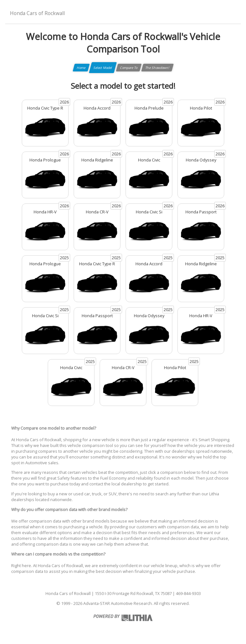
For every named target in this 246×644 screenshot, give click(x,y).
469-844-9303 (188, 593)
